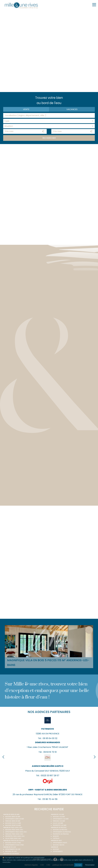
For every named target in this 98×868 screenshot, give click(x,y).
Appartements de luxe (13, 849)
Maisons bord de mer (13, 817)
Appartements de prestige (62, 832)
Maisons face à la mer (13, 823)
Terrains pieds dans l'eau (14, 834)
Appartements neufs (60, 843)
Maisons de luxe (11, 851)
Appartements (58, 851)
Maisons (56, 849)
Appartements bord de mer (15, 819)
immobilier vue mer (57, 815)
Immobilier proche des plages (14, 841)
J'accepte (78, 865)
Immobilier (55, 847)
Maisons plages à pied (13, 843)
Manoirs (56, 836)
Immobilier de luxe (10, 847)
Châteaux (56, 838)
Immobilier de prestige (59, 828)
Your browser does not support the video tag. (49, 50)
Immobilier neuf (56, 841)
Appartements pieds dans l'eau (16, 832)
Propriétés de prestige (61, 834)
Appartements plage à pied (14, 845)
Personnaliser (90, 865)
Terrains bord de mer (13, 821)
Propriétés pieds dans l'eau (15, 836)
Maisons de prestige (60, 830)
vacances (72, 109)
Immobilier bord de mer (11, 815)
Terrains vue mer (59, 821)
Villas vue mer (58, 823)
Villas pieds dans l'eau (13, 838)
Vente (26, 109)
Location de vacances (11, 854)
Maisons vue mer (59, 817)
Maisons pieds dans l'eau (14, 830)
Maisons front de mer (13, 825)
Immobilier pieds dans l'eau (13, 828)
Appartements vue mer (61, 819)
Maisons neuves (59, 845)
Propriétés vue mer (60, 825)
